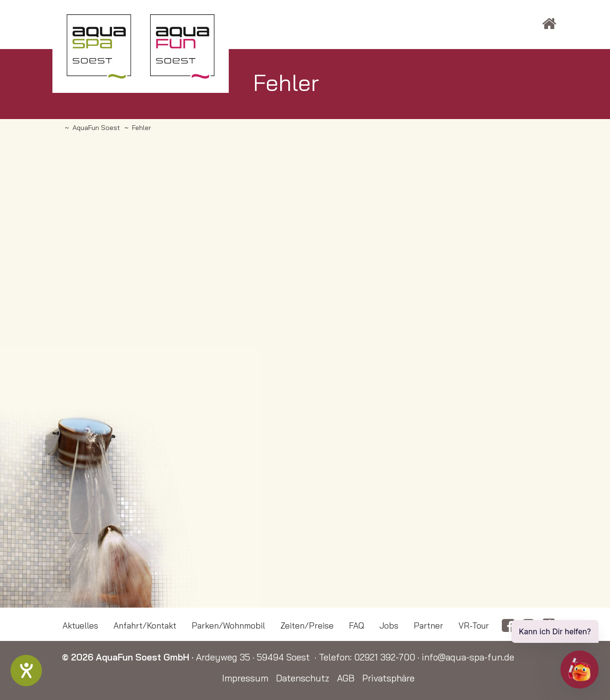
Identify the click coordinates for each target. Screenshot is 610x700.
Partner (428, 625)
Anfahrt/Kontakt (145, 625)
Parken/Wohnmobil (228, 625)
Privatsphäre (388, 678)
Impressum (245, 678)
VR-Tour (474, 625)
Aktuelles (80, 625)
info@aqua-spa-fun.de (468, 657)
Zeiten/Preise (307, 625)
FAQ (356, 625)
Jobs (389, 625)
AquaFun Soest (96, 128)
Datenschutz (303, 678)
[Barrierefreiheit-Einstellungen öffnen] (26, 670)
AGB (346, 678)
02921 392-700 (385, 657)
